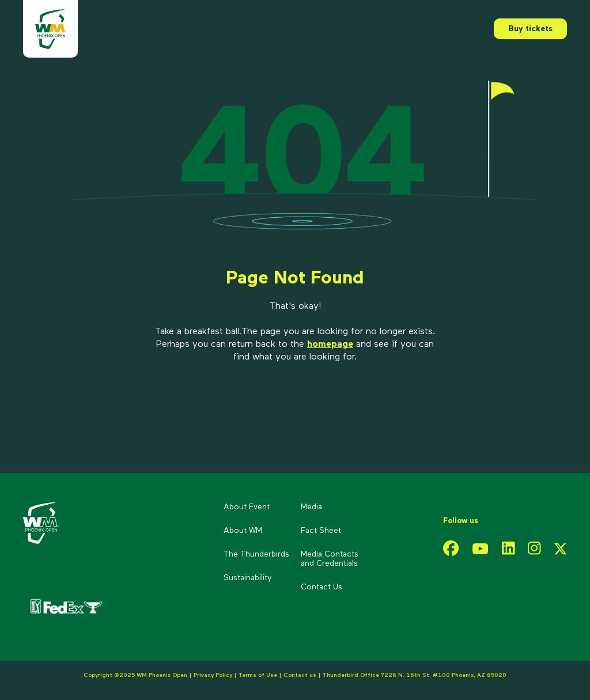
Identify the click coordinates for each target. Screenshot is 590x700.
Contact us (301, 675)
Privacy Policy (213, 675)
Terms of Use (258, 675)
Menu (454, 29)
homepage (330, 345)
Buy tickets (530, 29)
